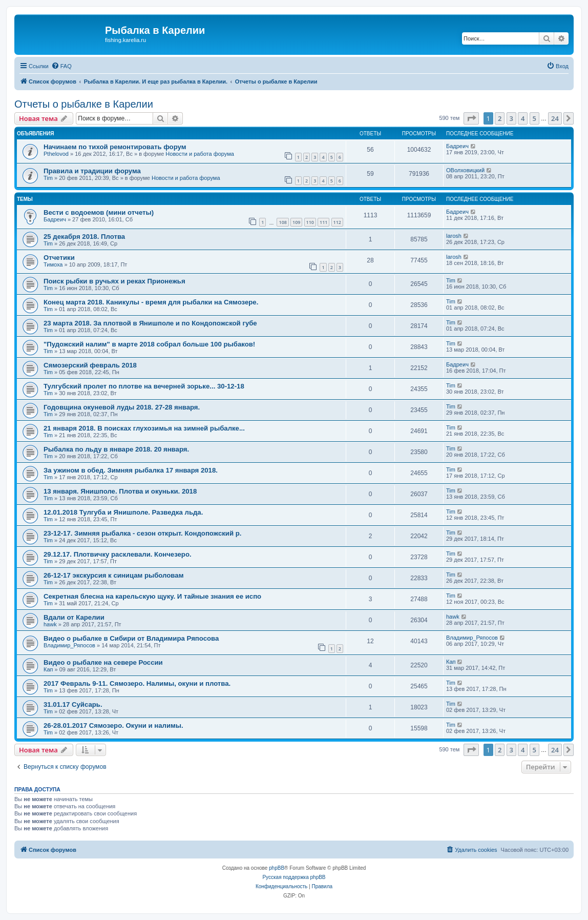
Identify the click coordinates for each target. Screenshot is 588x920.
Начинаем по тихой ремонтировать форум (115, 147)
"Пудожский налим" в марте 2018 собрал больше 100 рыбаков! (149, 344)
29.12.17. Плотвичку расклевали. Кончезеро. (118, 554)
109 (296, 222)
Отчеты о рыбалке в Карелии (84, 104)
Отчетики (59, 258)
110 (310, 222)
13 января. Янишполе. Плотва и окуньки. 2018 (120, 491)
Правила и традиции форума (92, 171)
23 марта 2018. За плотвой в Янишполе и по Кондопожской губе (150, 323)
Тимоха (53, 264)
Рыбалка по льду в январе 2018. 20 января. (116, 449)
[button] (471, 118)
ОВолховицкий (465, 170)
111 (323, 222)
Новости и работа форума (200, 154)
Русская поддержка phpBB (294, 877)
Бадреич (457, 146)
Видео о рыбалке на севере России (103, 662)
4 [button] (523, 118)
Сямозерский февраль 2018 (90, 365)
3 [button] (511, 118)
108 (282, 222)
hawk (50, 624)
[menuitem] (61, 66)
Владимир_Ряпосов (69, 645)
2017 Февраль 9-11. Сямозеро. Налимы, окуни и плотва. (137, 683)
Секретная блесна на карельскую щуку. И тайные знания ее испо (152, 596)
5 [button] (534, 118)
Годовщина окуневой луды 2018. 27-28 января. (122, 407)
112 (337, 222)
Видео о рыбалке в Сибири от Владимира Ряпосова (131, 638)
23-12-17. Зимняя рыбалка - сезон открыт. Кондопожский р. (142, 533)
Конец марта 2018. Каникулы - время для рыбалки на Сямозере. (151, 302)
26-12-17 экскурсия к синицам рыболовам (113, 575)
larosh (454, 236)
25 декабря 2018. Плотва (84, 237)
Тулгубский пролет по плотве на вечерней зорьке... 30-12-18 (144, 386)
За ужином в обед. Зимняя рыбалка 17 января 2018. (131, 470)
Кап (48, 669)
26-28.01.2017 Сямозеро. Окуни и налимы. (113, 725)
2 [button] (500, 118)
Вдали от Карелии (74, 617)
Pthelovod (56, 154)
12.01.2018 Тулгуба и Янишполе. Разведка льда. (123, 512)
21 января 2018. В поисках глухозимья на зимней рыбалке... (144, 428)
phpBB (277, 868)
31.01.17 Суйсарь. (73, 704)
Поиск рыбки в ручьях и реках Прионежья (114, 281)
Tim (48, 178)
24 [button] (555, 118)
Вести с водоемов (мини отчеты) (99, 212)
